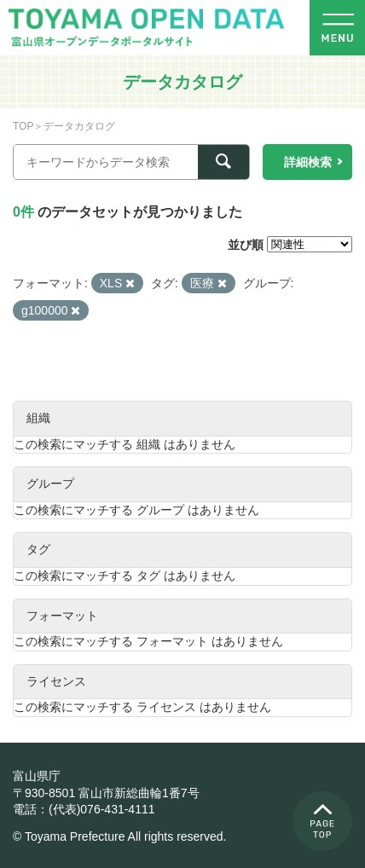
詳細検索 (308, 162)
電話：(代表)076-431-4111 (84, 809)
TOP (23, 126)
